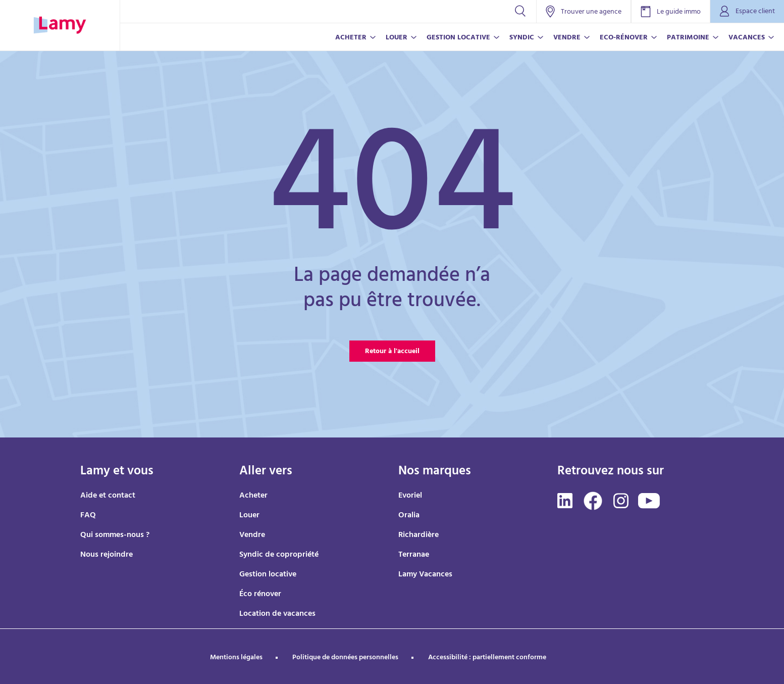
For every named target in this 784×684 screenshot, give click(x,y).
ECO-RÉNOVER (624, 38)
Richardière (419, 535)
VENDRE (567, 38)
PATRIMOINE (688, 38)
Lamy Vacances (425, 575)
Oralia (409, 516)
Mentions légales (236, 658)
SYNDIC (522, 38)
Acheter (253, 496)
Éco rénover (260, 595)
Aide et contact (108, 496)
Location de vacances (277, 614)
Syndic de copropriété (279, 555)
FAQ (88, 516)
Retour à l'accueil (392, 352)
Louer (249, 516)
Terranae (414, 555)
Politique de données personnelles (345, 658)
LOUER (397, 38)
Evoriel (410, 496)
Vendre (252, 535)
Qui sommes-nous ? (115, 535)
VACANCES (747, 38)
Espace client (747, 12)
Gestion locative (268, 575)
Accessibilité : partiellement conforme (487, 658)
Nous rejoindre (107, 555)
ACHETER (351, 38)
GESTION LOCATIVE (458, 38)
